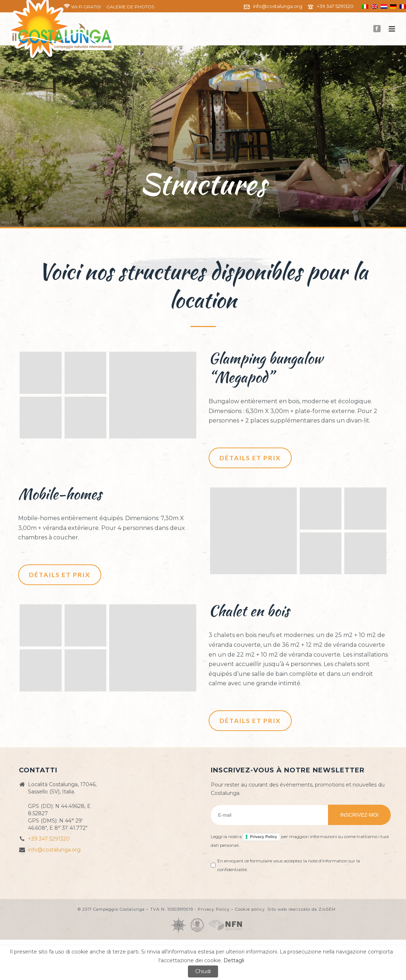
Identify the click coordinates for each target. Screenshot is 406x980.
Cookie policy (250, 909)
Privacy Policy (264, 837)
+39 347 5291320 (335, 6)
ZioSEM (327, 909)
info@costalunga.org (278, 6)
